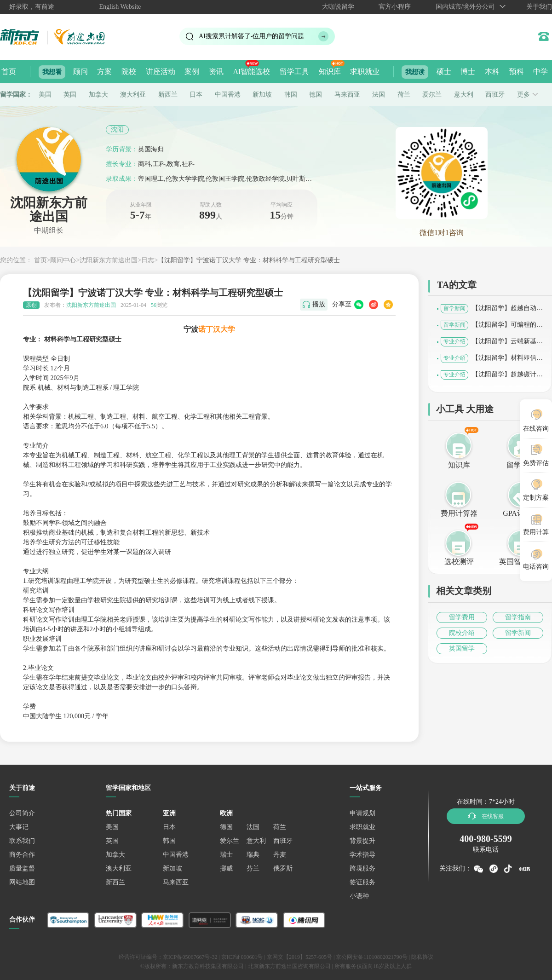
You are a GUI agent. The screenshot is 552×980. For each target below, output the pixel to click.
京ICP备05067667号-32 (190, 957)
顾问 (80, 72)
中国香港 (228, 95)
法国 (379, 95)
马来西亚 (347, 95)
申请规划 (362, 813)
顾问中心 (63, 260)
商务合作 (22, 855)
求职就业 (365, 72)
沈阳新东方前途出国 (109, 260)
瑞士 (226, 855)
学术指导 (362, 855)
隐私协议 (422, 957)
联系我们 (22, 841)
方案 (104, 72)
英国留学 (462, 649)
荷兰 (404, 95)
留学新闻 (518, 633)
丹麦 (280, 855)
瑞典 (253, 855)
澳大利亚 (133, 95)
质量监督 (22, 868)
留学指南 (518, 617)
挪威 (226, 868)
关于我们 (539, 7)
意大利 (464, 95)
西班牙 (495, 95)
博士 (468, 72)
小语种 (359, 896)
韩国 (291, 95)
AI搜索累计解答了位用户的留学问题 (251, 36)
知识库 (330, 72)
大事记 (19, 827)
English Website (120, 7)
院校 (129, 72)
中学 (540, 72)
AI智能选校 (251, 72)
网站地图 (22, 882)
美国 (45, 95)
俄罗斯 (283, 868)
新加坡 (262, 95)
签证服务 (362, 882)
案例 (192, 72)
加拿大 (98, 95)
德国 (316, 95)
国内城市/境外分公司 (466, 7)
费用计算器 (459, 513)
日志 (148, 260)
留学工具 (294, 72)
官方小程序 (395, 7)
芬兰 (253, 868)
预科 (517, 72)
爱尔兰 (432, 95)
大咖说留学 (338, 7)
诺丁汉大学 (217, 329)
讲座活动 (161, 72)
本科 (492, 72)
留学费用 (462, 617)
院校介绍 (462, 633)
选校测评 (459, 562)
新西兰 (168, 95)
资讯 (216, 72)
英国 (70, 95)
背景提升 (362, 841)
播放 (319, 304)
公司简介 (22, 813)
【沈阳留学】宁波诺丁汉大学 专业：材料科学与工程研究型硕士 (249, 260)
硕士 (444, 72)
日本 (196, 95)
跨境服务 (362, 868)
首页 (9, 72)
